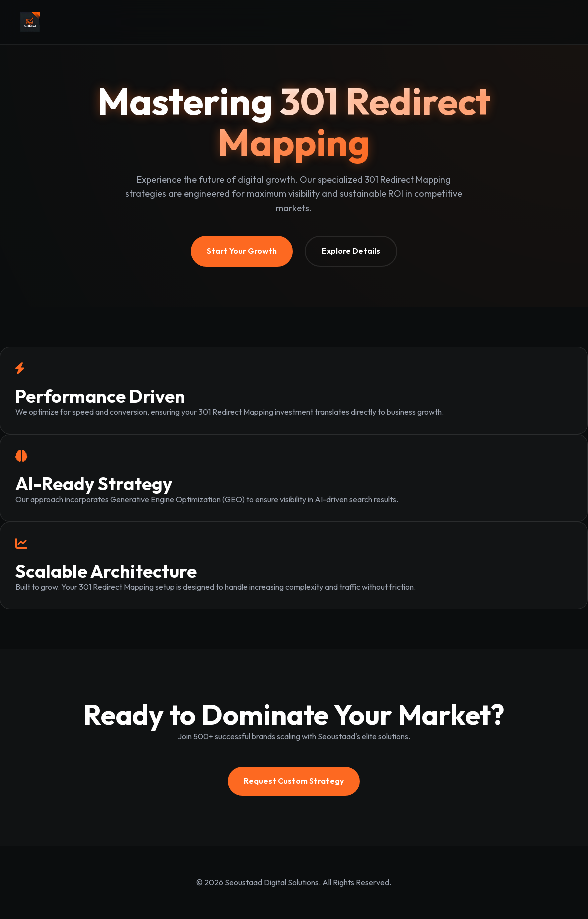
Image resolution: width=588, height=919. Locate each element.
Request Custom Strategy (294, 781)
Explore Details (351, 251)
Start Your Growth (242, 251)
